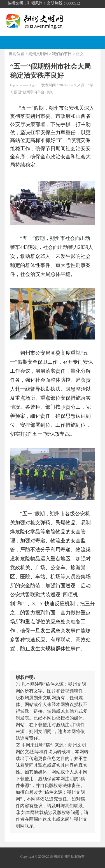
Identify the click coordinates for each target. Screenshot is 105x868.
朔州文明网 (38, 54)
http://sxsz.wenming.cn (24, 85)
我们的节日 (62, 54)
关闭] (50, 92)
